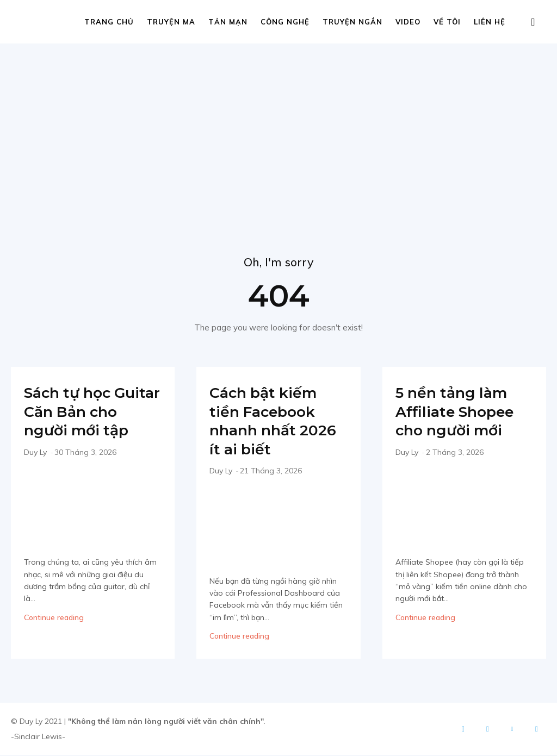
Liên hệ (490, 22)
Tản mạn (228, 22)
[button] (533, 23)
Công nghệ (285, 22)
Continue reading (54, 637)
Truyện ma (171, 22)
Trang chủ (109, 22)
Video (408, 22)
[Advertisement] (278, 125)
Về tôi (447, 22)
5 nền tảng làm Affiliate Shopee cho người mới (462, 413)
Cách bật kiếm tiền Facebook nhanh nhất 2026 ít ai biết (270, 422)
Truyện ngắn (352, 22)
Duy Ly (35, 472)
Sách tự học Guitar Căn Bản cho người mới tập (86, 422)
